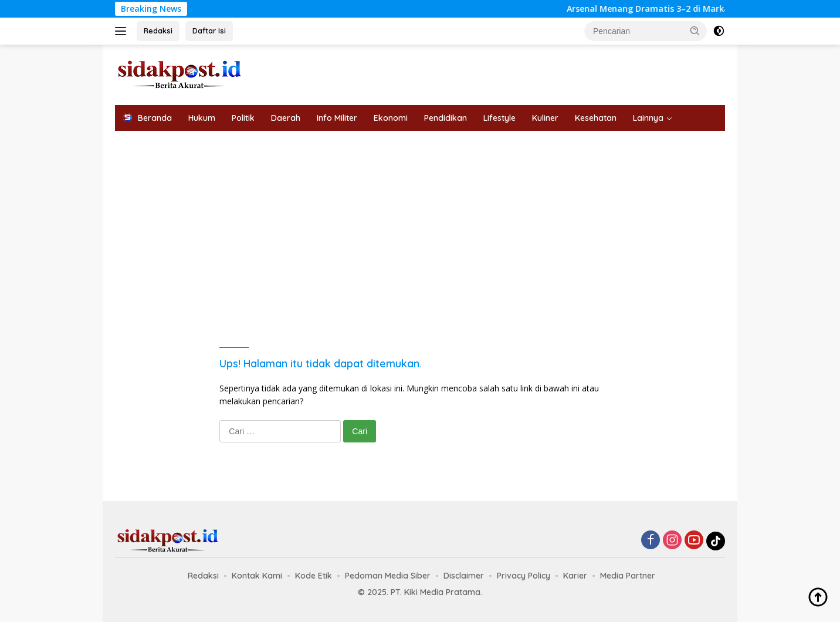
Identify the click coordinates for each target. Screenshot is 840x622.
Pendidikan (446, 118)
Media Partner (628, 576)
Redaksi (158, 31)
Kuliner (545, 118)
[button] (695, 31)
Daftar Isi (209, 31)
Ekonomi (391, 118)
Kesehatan (596, 118)
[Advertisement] (420, 219)
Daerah (286, 118)
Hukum (202, 118)
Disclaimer (464, 576)
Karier (575, 576)
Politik (243, 118)
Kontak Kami (257, 576)
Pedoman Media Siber (388, 576)
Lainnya (648, 118)
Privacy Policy (524, 576)
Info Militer (337, 118)
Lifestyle (499, 118)
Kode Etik (314, 576)
